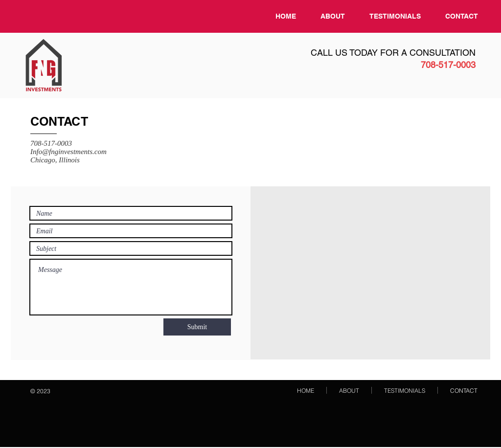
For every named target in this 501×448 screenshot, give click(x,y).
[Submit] (197, 327)
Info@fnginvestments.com (68, 152)
